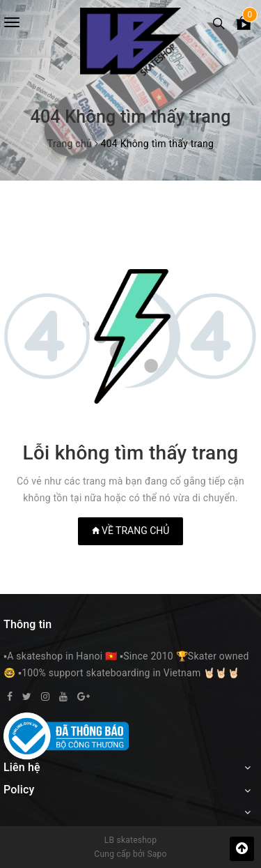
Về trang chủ (131, 531)
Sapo (157, 854)
